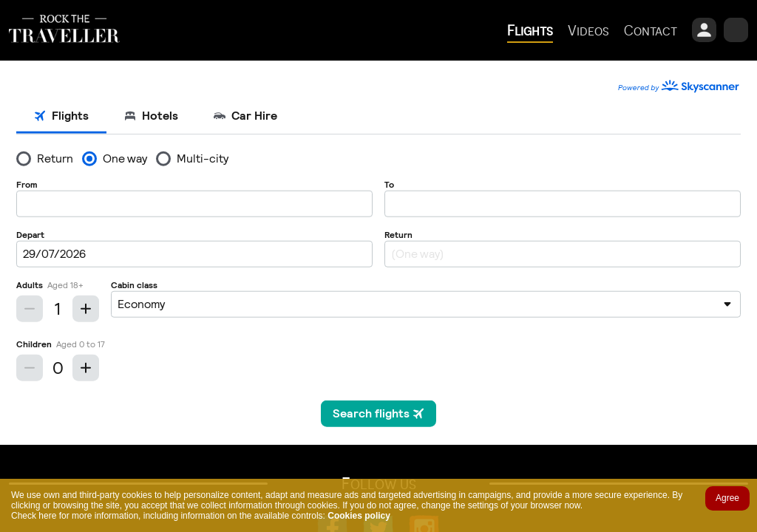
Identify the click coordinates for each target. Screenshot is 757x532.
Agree (727, 498)
